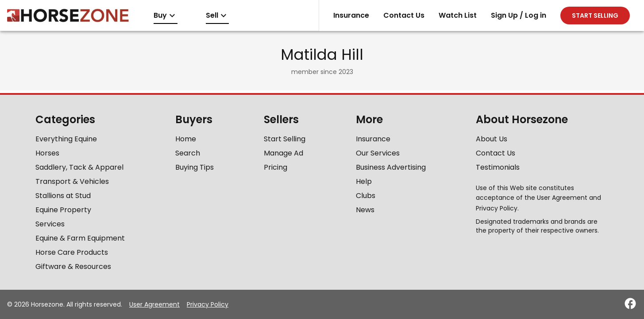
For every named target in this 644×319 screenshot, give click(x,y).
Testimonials (498, 167)
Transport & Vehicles (72, 181)
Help (364, 181)
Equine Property (63, 210)
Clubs (366, 196)
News (365, 210)
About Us (492, 139)
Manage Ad (283, 153)
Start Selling (285, 139)
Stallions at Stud (63, 196)
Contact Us (404, 15)
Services (50, 224)
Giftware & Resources (73, 266)
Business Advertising (391, 167)
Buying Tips (195, 167)
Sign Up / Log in (519, 15)
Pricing (276, 167)
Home (186, 139)
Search (188, 153)
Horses (47, 153)
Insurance (351, 15)
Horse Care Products (72, 252)
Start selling (595, 16)
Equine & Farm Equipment (80, 238)
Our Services (378, 153)
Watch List (458, 15)
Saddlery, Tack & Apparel (79, 167)
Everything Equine (66, 139)
